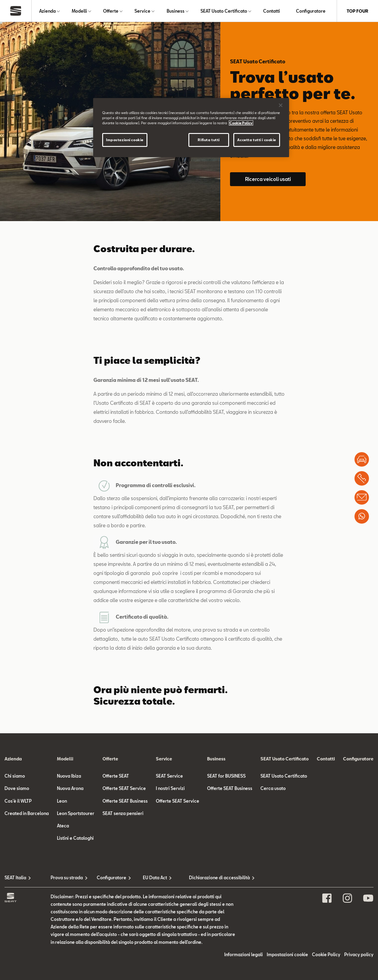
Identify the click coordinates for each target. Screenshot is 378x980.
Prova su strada (67, 878)
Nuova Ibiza (69, 776)
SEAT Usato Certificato (224, 11)
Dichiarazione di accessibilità (212, 878)
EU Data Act (155, 878)
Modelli (79, 11)
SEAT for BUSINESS (226, 776)
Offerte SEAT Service (124, 788)
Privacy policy (359, 955)
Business (176, 11)
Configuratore (311, 11)
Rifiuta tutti (209, 140)
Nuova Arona (70, 788)
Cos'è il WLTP (18, 801)
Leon (62, 801)
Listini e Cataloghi (75, 838)
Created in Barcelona (27, 813)
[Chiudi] (281, 105)
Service (142, 11)
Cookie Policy (326, 955)
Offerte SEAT (116, 776)
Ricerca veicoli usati (268, 179)
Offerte (111, 11)
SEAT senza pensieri (123, 813)
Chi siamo (15, 776)
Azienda (47, 11)
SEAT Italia (15, 878)
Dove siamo (17, 788)
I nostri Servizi (170, 788)
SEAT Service (169, 776)
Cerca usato (273, 788)
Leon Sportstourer (76, 813)
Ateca (63, 826)
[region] (191, 128)
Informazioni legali (244, 955)
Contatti (272, 11)
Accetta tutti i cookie (257, 140)
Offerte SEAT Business (125, 801)
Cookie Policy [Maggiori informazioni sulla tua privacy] (241, 123)
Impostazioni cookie (287, 955)
